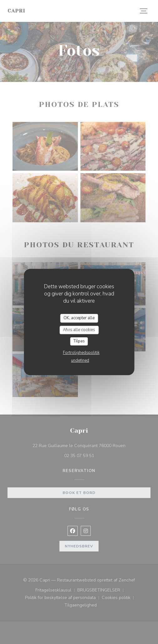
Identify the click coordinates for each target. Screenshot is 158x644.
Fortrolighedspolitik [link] (81, 353)
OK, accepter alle (79, 318)
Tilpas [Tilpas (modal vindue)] (79, 341)
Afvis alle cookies (79, 330)
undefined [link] (80, 360)
